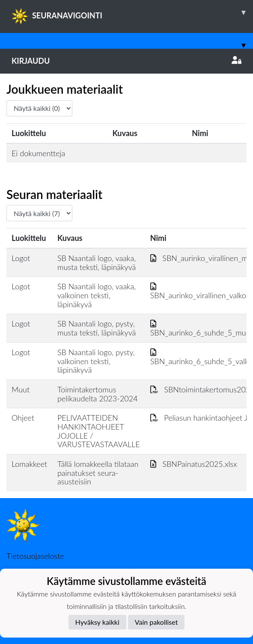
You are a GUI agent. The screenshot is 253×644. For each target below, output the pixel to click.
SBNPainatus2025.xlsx (194, 464)
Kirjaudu (127, 61)
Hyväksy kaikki (97, 622)
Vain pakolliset (156, 622)
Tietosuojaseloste (35, 556)
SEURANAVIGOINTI (132, 12)
